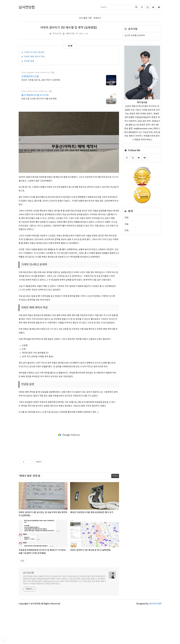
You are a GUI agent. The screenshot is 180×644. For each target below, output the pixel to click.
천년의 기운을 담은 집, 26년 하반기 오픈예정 (41, 80)
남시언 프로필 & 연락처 (135, 36)
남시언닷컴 (28, 609)
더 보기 (115, 512)
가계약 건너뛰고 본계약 (34, 52)
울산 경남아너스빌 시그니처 (35, 95)
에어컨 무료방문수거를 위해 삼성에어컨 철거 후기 (92, 549)
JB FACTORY (155, 640)
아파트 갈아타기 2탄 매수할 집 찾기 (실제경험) (90, 586)
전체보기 (97, 18)
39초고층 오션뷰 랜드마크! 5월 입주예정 (39, 99)
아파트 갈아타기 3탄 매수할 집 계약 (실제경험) (69, 28)
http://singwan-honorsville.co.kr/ (36, 73)
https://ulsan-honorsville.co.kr (34, 91)
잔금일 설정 (29, 61)
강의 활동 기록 (85, 18)
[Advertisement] (69, 127)
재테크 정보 (70, 34)
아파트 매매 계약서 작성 (34, 57)
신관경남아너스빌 (30, 76)
